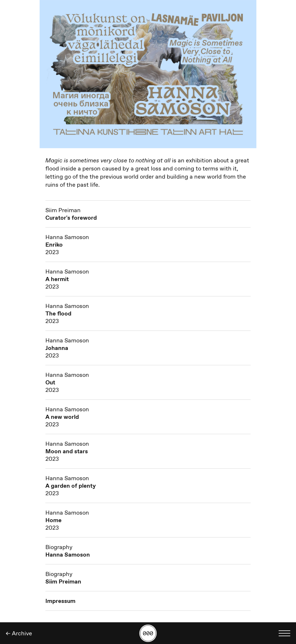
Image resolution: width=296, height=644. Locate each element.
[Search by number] (148, 633)
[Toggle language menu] (284, 633)
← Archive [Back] (19, 633)
